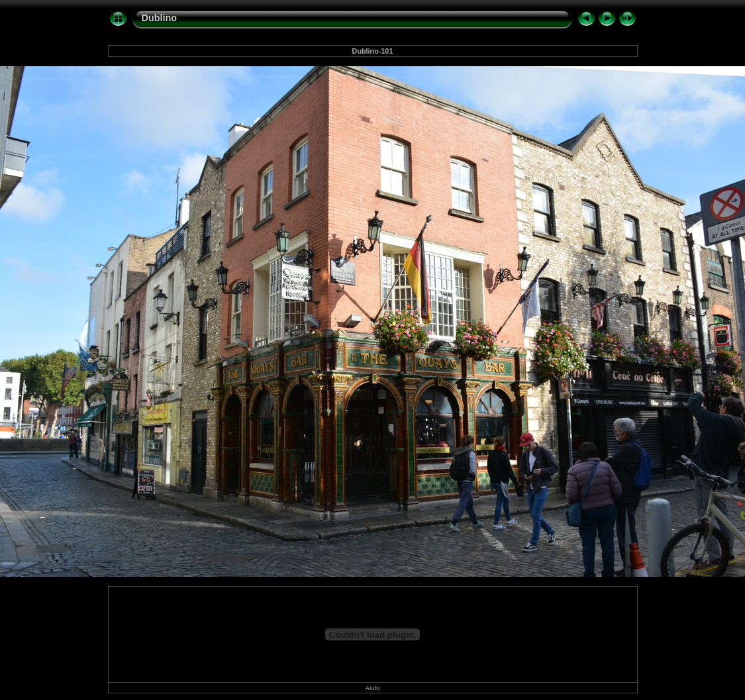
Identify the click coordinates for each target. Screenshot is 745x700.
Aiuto (373, 688)
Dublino (160, 18)
